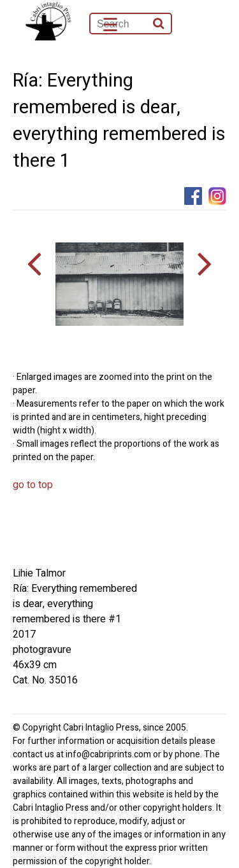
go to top (33, 485)
